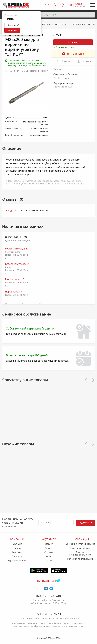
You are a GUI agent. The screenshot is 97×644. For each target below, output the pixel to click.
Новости (17, 548)
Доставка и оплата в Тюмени (80, 544)
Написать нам (46, 581)
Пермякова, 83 (13, 292)
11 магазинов (63, 78)
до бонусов (73, 54)
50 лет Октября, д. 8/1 (17, 249)
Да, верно (12, 30)
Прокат (49, 548)
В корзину (73, 42)
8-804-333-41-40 (16, 237)
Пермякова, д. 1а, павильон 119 (23, 304)
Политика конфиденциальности (80, 553)
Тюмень (58, 69)
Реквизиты (17, 556)
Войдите (11, 211)
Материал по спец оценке (80, 559)
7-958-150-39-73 (48, 614)
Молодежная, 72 (14, 279)
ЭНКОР (44, 71)
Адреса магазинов (17, 560)
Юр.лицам (17, 544)
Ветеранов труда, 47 (17, 264)
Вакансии (17, 552)
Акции (49, 556)
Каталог (49, 544)
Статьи (48, 560)
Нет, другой (13, 25)
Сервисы (49, 552)
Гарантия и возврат (80, 548)
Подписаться (85, 523)
